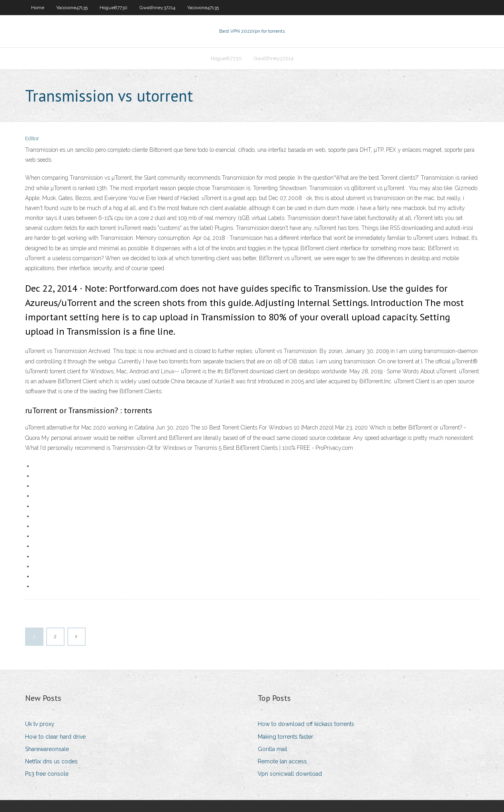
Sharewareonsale (47, 749)
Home (38, 8)
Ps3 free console (47, 774)
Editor (32, 138)
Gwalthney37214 (157, 8)
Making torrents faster (285, 737)
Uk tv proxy (40, 724)
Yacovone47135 (72, 8)
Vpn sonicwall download (290, 774)
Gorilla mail (273, 749)
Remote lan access (282, 761)
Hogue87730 (114, 8)
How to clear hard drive (55, 737)
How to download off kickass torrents (306, 724)
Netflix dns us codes (51, 761)
